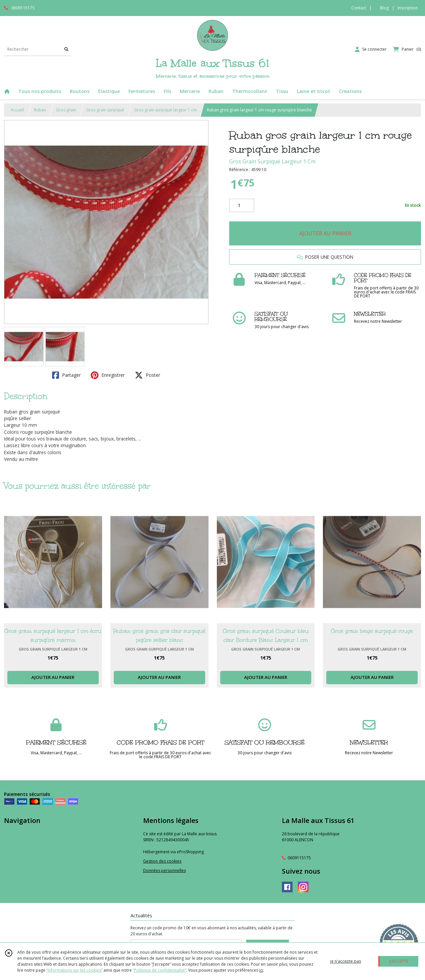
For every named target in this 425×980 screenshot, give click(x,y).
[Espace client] (371, 49)
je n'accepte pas (346, 961)
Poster (147, 375)
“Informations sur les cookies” (74, 970)
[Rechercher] (66, 49)
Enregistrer (108, 375)
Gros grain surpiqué (105, 110)
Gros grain (66, 110)
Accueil (17, 110)
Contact (359, 8)
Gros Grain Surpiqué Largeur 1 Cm (272, 161)
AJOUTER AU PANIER (325, 233)
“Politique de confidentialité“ (159, 970)
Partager (66, 375)
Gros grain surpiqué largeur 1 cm (165, 110)
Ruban (40, 110)
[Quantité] (242, 205)
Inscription (408, 8)
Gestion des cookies (162, 861)
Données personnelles (164, 870)
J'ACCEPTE (399, 961)
